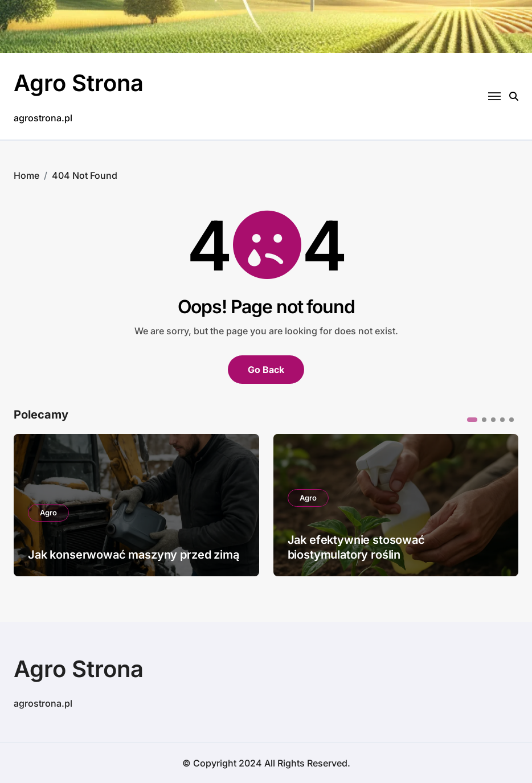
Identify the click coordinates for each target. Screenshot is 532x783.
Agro (48, 512)
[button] (472, 419)
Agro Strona (79, 83)
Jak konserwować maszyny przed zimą (134, 554)
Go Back (266, 369)
